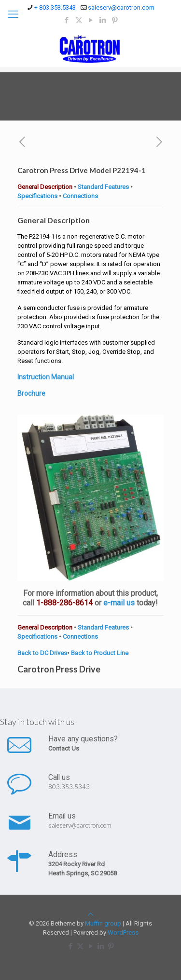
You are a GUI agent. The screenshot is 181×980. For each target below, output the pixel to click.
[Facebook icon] (67, 20)
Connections (80, 196)
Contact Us (64, 748)
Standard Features (103, 187)
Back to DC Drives (42, 653)
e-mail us (119, 603)
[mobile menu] (13, 14)
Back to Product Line (100, 653)
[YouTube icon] (91, 20)
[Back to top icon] (90, 914)
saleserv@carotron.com (80, 825)
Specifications (37, 196)
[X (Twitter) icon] (79, 20)
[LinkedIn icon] (103, 20)
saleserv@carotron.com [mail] (121, 7)
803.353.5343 (69, 787)
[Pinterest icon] (115, 20)
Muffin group (103, 923)
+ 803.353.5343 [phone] (55, 7)
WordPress (123, 933)
